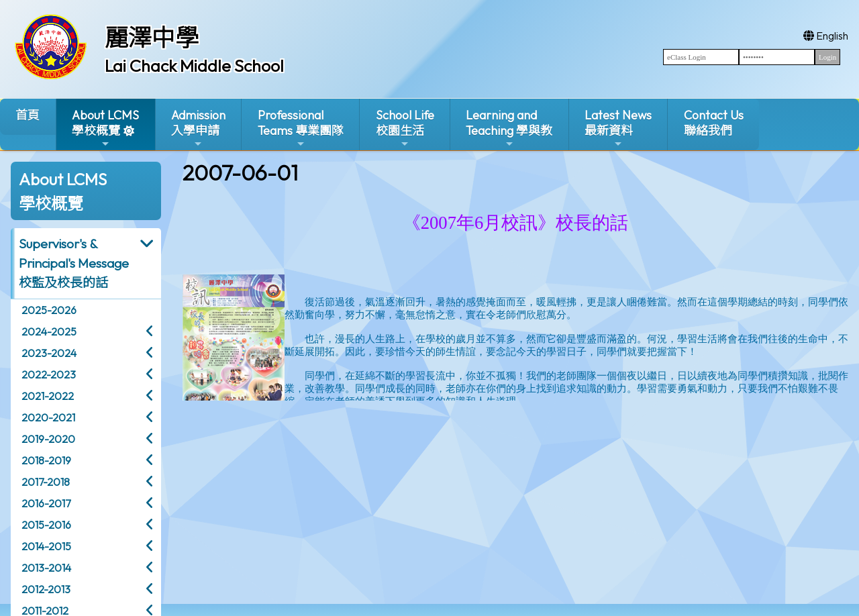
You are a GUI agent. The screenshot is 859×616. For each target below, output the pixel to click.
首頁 (28, 115)
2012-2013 (46, 589)
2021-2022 (48, 396)
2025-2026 (49, 310)
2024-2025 (49, 331)
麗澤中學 (152, 38)
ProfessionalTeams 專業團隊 (301, 129)
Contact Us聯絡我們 (714, 123)
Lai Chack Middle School (194, 66)
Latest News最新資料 (618, 129)
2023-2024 (49, 353)
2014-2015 (46, 546)
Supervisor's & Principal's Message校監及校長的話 (74, 263)
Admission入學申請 (198, 129)
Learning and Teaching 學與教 (509, 129)
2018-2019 (46, 460)
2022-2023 (49, 374)
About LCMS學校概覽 (105, 129)
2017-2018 (46, 482)
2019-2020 (48, 439)
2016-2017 (46, 503)
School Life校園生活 (405, 129)
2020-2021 (48, 417)
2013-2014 (46, 568)
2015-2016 (46, 525)
